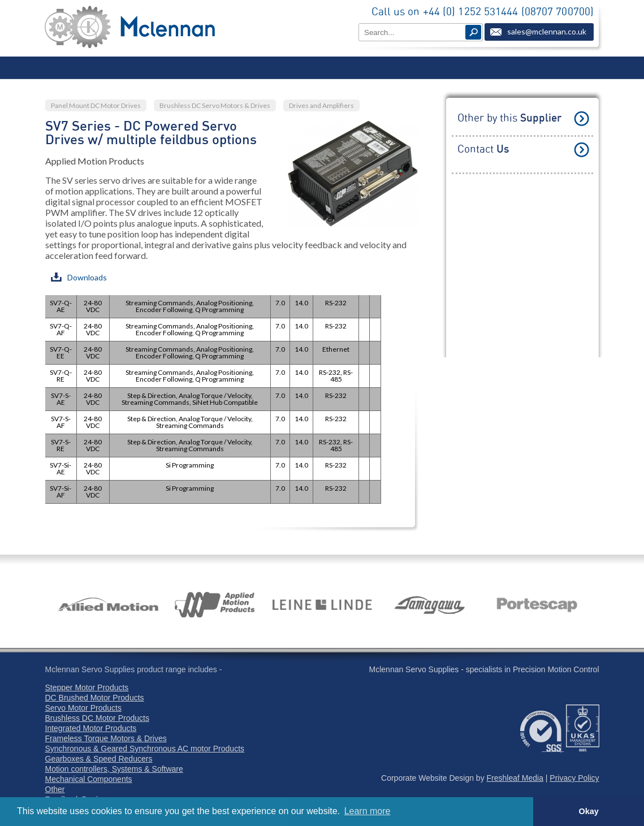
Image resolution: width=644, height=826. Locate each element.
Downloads (79, 277)
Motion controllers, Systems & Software (114, 769)
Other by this (509, 118)
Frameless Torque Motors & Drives (106, 738)
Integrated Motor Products (91, 728)
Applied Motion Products (95, 161)
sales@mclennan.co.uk (547, 31)
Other (55, 789)
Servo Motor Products (83, 708)
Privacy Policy (574, 778)
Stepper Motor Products (87, 687)
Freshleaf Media (515, 778)
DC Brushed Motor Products (95, 698)
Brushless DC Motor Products (97, 718)
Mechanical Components (89, 779)
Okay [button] (588, 811)
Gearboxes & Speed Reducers (99, 759)
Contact (483, 150)
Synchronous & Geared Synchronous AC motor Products (145, 749)
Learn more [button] (368, 811)
